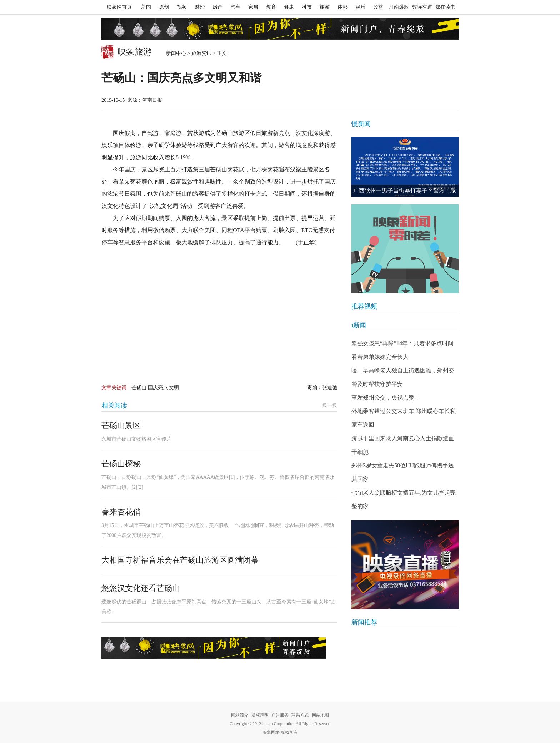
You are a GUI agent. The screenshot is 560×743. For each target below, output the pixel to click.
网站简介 (240, 715)
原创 (164, 7)
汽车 (235, 7)
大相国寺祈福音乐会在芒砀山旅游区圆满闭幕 (180, 560)
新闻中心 (176, 53)
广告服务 (280, 715)
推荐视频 (364, 306)
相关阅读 (114, 406)
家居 (253, 7)
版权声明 (260, 715)
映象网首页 (119, 7)
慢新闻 (361, 124)
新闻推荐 (364, 622)
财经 (200, 7)
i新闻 (359, 325)
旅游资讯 (201, 53)
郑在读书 (445, 7)
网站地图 (320, 715)
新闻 (146, 7)
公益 (378, 7)
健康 (289, 7)
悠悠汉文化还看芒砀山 (141, 588)
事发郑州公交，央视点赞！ (386, 398)
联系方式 (300, 715)
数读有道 (422, 7)
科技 (307, 7)
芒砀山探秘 (121, 464)
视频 (182, 7)
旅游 (325, 7)
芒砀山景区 (121, 425)
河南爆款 (399, 7)
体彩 (342, 7)
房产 (217, 7)
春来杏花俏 (121, 512)
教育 (271, 7)
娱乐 (360, 7)
